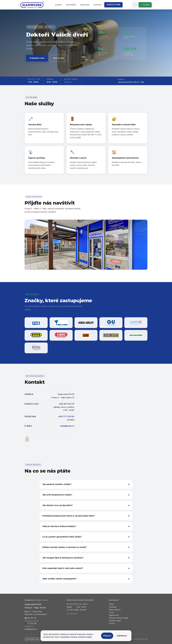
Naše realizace (115, 610)
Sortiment (71, 5)
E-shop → (113, 623)
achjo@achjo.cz (67, 426)
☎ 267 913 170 (30, 618)
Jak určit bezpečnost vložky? (57, 495)
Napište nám (114, 615)
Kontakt (98, 5)
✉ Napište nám (113, 5)
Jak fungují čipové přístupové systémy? (63, 558)
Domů (111, 604)
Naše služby (59, 58)
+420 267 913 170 (66, 404)
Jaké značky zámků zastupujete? (59, 579)
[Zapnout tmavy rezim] (135, 5)
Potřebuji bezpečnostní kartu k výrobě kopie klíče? (69, 516)
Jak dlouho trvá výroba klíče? (57, 505)
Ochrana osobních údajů (119, 618)
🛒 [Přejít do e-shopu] (145, 5)
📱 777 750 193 (31, 624)
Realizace (85, 5)
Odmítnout (122, 636)
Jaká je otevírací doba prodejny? (59, 526)
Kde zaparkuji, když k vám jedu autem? (63, 568)
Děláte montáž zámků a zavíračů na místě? (64, 547)
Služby (59, 5)
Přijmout (107, 636)
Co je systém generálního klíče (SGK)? (62, 537)
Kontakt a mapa (115, 621)
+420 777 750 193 (66, 417)
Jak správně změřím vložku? (57, 484)
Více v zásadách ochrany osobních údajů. (73, 637)
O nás (111, 612)
